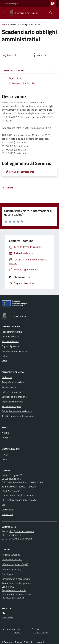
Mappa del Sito (41, 633)
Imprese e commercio (12, 402)
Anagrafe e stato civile (13, 382)
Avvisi (5, 438)
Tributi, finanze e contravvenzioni (18, 416)
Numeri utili (8, 514)
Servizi (35, 629)
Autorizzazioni (9, 387)
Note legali (7, 574)
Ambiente (7, 377)
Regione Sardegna (11, 3)
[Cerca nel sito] (50, 13)
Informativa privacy (11, 569)
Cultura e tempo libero (13, 392)
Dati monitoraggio (11, 629)
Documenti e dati (10, 337)
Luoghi (5, 454)
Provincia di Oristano (12, 559)
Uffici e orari (8, 510)
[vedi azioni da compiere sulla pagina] (39, 55)
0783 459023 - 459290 (24, 487)
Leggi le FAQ (8, 587)
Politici (5, 356)
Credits (17, 633)
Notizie (5, 433)
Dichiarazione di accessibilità (16, 579)
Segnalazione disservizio (14, 590)
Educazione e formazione (14, 397)
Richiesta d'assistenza (13, 598)
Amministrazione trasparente (16, 583)
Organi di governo (11, 346)
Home (4, 24)
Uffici (4, 361)
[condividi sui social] (9, 55)
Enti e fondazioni (10, 341)
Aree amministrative (12, 332)
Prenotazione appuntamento (16, 594)
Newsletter (7, 617)
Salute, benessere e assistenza (17, 411)
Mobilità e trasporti (11, 406)
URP (4, 505)
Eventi (5, 459)
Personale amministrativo (15, 351)
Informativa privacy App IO (15, 564)
